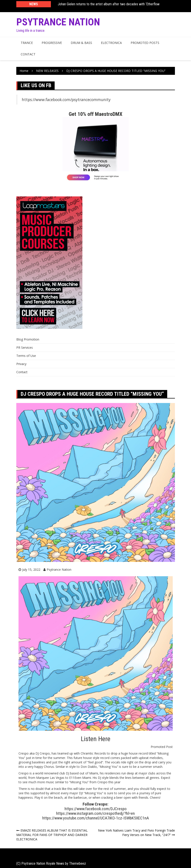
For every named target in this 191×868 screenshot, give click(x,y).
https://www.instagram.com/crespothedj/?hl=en (95, 813)
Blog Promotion (28, 339)
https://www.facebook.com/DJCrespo (96, 809)
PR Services (25, 347)
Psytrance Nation (58, 22)
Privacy (21, 364)
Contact (28, 54)
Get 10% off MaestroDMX (95, 114)
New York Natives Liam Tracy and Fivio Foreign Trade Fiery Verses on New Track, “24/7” (136, 833)
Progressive (52, 43)
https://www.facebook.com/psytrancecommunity (66, 100)
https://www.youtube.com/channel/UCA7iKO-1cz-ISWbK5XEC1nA (96, 818)
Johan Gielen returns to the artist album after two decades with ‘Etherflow (109, 4)
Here (104, 739)
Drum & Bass (81, 43)
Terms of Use (26, 356)
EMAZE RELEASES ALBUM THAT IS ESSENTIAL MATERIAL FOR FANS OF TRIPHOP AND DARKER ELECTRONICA (52, 835)
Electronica (111, 43)
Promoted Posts (145, 43)
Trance (27, 43)
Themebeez (78, 863)
